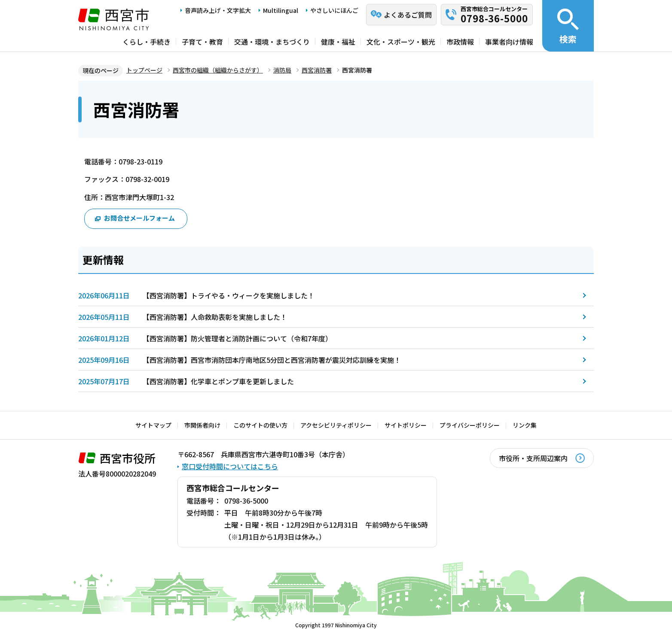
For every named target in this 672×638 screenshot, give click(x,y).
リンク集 (525, 425)
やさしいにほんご (334, 10)
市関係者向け (202, 425)
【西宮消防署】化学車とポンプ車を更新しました (218, 381)
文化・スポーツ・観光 (401, 42)
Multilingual (281, 10)
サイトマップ (153, 425)
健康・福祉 (338, 42)
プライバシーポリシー (470, 425)
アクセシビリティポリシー (336, 425)
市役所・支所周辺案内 (533, 458)
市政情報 (460, 42)
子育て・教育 (202, 42)
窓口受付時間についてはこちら (230, 466)
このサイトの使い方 (260, 425)
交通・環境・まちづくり (272, 42)
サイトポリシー (406, 425)
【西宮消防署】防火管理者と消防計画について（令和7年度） (237, 338)
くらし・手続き (147, 42)
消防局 (282, 70)
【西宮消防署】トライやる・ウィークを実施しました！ (229, 295)
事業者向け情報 (509, 42)
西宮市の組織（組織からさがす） (218, 70)
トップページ (144, 70)
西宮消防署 (317, 70)
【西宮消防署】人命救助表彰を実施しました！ (215, 317)
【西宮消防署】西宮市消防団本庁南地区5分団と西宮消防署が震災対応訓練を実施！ (272, 360)
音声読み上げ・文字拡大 (218, 10)
